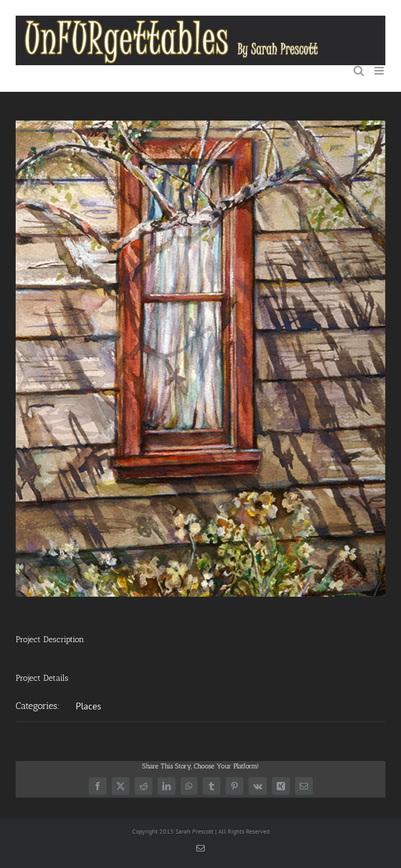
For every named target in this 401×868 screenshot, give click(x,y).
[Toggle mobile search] (359, 71)
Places (89, 706)
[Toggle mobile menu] (380, 71)
